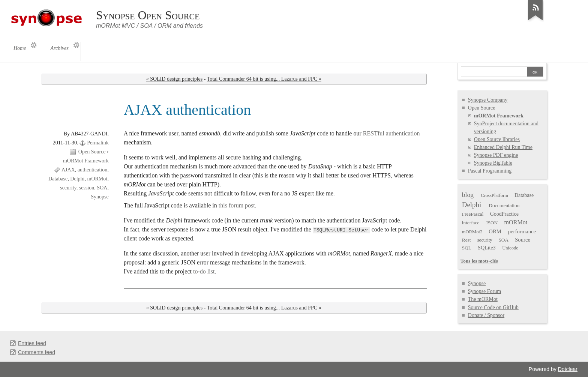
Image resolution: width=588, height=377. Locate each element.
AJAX (68, 170)
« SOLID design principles (175, 79)
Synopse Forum (484, 291)
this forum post (237, 205)
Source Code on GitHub (493, 307)
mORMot (97, 179)
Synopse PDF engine (496, 155)
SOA (102, 188)
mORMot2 (472, 232)
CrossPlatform (494, 195)
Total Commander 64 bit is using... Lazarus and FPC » (264, 79)
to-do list (204, 271)
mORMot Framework (86, 161)
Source (523, 240)
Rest (466, 240)
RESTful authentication (391, 133)
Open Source (92, 152)
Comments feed (37, 352)
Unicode (510, 248)
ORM (495, 231)
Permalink (98, 143)
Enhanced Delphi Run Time (503, 147)
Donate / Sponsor (486, 315)
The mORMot (483, 299)
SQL (467, 248)
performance (522, 231)
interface (471, 223)
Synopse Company (488, 100)
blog (468, 195)
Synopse (100, 197)
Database (58, 179)
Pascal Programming (490, 171)
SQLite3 (487, 248)
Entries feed (32, 343)
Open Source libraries (497, 139)
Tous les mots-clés (479, 261)
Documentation (504, 205)
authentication (92, 170)
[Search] (494, 72)
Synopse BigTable (493, 163)
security (68, 188)
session (87, 188)
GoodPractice (504, 214)
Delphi (77, 179)
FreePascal (473, 214)
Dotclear (568, 369)
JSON (492, 223)
